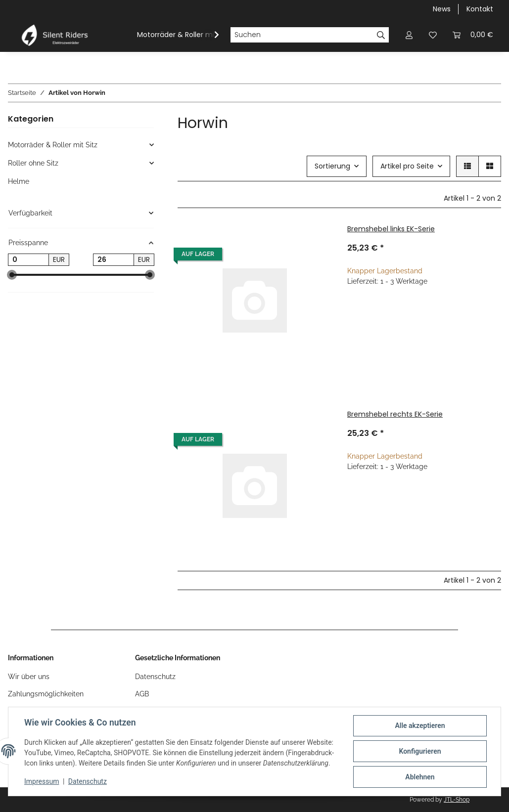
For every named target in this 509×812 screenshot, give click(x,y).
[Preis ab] (28, 260)
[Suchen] (302, 35)
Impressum (42, 781)
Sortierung (332, 166)
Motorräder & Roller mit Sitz (53, 145)
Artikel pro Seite (407, 166)
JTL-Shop (457, 800)
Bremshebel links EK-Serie (391, 229)
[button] (409, 35)
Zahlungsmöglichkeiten (46, 694)
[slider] (12, 275)
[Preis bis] (114, 260)
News (442, 9)
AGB (142, 694)
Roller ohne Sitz (33, 163)
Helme (19, 181)
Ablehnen (420, 777)
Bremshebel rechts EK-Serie (395, 414)
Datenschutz (88, 781)
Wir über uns (29, 677)
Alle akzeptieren (420, 726)
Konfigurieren (420, 751)
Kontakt (480, 9)
